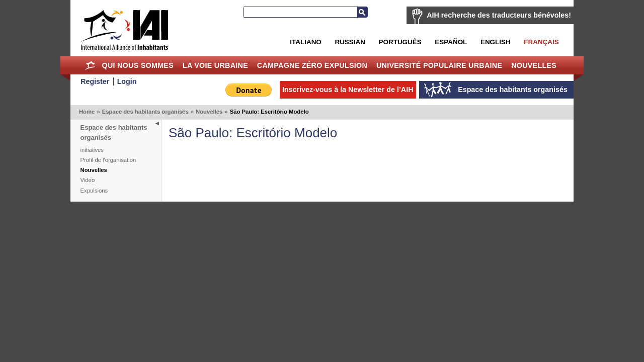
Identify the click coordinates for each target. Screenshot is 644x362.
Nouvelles (534, 65)
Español (451, 42)
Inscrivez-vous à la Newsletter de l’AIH (348, 89)
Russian (350, 42)
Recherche (362, 12)
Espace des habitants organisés (145, 112)
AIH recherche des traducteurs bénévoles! (499, 15)
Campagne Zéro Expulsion (312, 65)
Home (90, 65)
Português (400, 42)
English (496, 42)
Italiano (305, 42)
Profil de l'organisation (108, 160)
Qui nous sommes (138, 65)
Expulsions (94, 191)
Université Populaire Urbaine (439, 65)
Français (541, 42)
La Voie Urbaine (215, 65)
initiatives (92, 150)
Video (88, 180)
